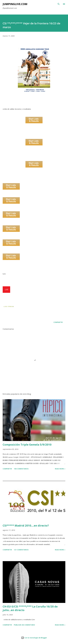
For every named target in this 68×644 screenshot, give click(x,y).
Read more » (60, 469)
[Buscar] (59, 4)
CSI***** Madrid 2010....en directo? (26, 525)
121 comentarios (21, 550)
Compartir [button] (58, 322)
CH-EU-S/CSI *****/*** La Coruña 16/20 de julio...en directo (30, 608)
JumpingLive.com (15, 4)
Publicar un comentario (24, 625)
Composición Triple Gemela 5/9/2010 (27, 445)
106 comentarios (21, 469)
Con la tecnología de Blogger (34, 638)
